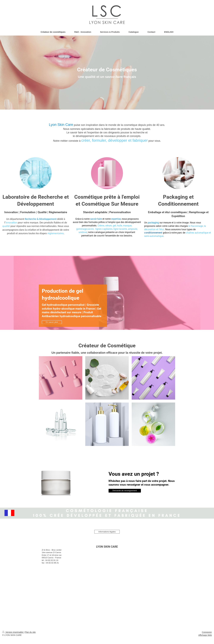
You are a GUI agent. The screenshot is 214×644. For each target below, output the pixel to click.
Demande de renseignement (125, 491)
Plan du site (30, 632)
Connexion (207, 632)
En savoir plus (52, 322)
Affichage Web (205, 635)
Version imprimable (13, 632)
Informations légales (107, 532)
